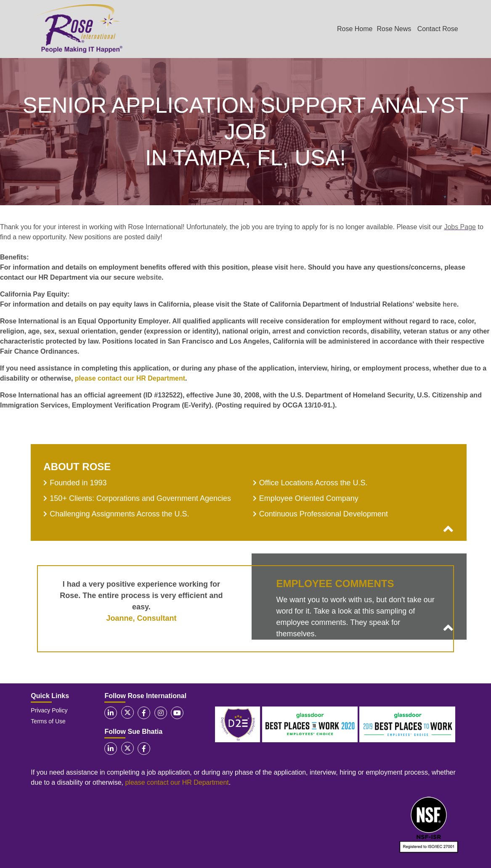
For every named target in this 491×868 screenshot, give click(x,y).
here (297, 267)
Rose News (394, 29)
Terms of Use (48, 721)
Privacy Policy (49, 710)
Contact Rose (438, 29)
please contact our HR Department (130, 378)
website (149, 277)
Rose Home (355, 29)
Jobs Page (460, 227)
